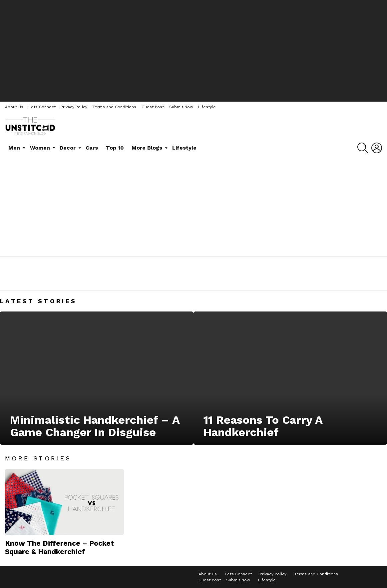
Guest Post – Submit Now (167, 107)
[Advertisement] (193, 50)
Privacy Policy (74, 107)
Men (14, 148)
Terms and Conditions (114, 107)
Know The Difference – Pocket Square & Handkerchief (59, 547)
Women (40, 148)
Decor (68, 148)
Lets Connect (42, 107)
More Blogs (147, 148)
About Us (14, 107)
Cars (92, 148)
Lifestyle (207, 107)
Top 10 (115, 148)
